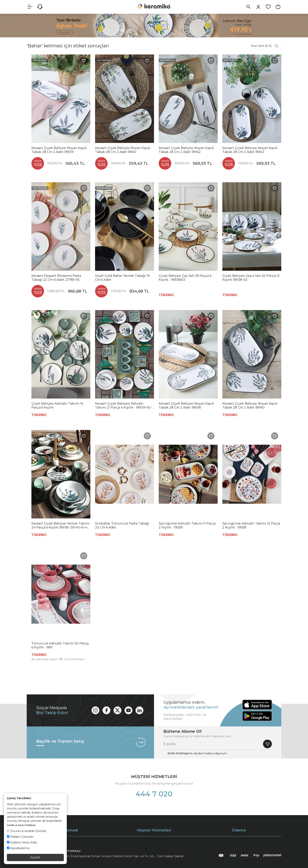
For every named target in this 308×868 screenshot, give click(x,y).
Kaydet (35, 857)
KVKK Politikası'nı (180, 753)
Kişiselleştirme (18, 848)
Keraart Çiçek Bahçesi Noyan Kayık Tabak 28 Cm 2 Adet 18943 (250, 150)
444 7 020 (154, 794)
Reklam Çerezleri (20, 837)
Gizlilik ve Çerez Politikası (21, 825)
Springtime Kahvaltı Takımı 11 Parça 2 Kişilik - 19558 (187, 525)
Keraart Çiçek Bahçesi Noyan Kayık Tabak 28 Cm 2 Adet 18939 (59, 150)
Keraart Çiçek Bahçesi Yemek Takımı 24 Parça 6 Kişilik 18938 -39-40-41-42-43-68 (61, 526)
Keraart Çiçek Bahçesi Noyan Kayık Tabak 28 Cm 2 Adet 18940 (250, 405)
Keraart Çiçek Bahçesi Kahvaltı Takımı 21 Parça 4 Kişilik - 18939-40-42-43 (123, 406)
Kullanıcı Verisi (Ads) (22, 842)
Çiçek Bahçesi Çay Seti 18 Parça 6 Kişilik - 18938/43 (185, 278)
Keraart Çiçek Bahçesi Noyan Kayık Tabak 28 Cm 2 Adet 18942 (186, 150)
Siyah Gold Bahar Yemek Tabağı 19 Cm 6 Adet (122, 278)
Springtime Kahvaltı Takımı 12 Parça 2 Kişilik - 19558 (251, 525)
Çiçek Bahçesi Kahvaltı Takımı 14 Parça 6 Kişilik (57, 405)
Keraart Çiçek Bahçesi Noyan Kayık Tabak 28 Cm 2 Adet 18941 (123, 150)
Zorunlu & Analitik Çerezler (27, 831)
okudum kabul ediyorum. (198, 753)
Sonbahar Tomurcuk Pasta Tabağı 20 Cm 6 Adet (122, 525)
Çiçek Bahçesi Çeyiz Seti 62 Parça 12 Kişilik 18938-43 (251, 278)
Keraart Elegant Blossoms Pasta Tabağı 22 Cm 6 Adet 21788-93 (56, 278)
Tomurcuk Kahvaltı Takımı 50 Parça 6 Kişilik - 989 (60, 645)
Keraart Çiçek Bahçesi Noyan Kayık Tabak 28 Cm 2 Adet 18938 (186, 405)
